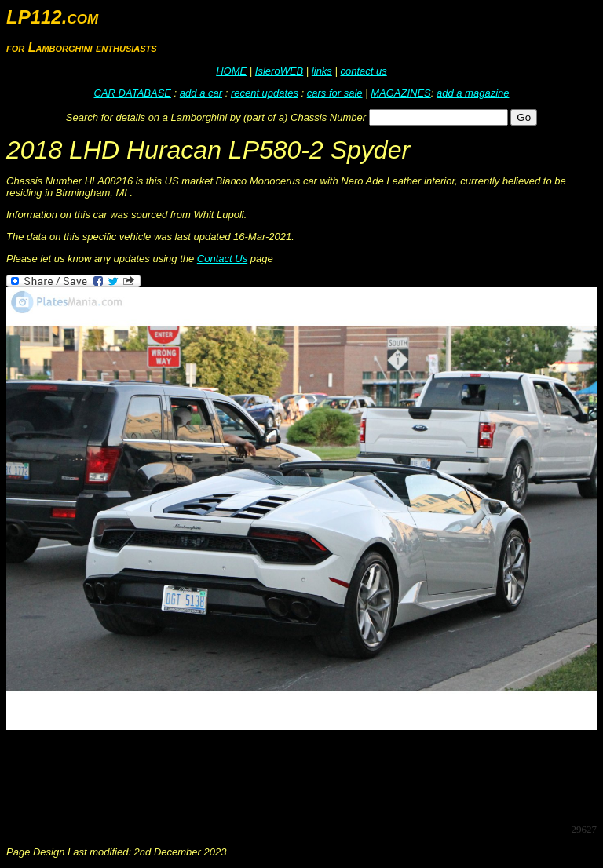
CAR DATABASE (133, 93)
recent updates (265, 93)
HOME (231, 71)
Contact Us (222, 259)
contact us (363, 71)
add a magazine (473, 93)
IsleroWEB (279, 71)
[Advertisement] (292, 775)
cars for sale (335, 93)
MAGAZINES (401, 93)
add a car (201, 93)
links (322, 71)
